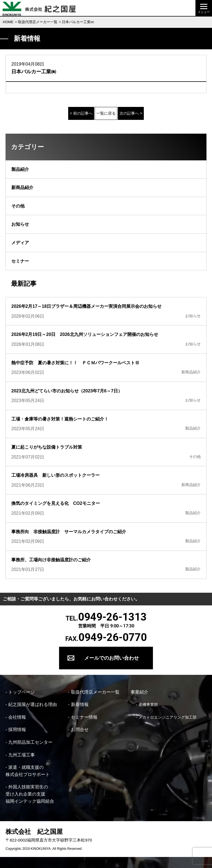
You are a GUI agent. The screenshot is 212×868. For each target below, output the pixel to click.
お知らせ (20, 224)
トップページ (22, 692)
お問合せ (80, 730)
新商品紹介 (22, 188)
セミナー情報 (84, 717)
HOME (8, 22)
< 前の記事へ (81, 113)
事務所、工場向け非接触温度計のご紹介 (51, 560)
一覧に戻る (106, 113)
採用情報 (17, 730)
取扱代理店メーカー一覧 (38, 22)
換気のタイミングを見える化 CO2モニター (58, 503)
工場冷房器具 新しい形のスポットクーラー (55, 475)
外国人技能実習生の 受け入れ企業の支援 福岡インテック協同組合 (30, 794)
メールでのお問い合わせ (112, 658)
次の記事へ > (131, 113)
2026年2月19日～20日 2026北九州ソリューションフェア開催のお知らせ (85, 334)
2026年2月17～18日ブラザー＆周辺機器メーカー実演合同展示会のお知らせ (86, 306)
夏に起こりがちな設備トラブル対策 (47, 447)
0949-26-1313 (112, 617)
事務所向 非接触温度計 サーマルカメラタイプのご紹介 (69, 532)
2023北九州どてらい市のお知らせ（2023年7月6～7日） (67, 391)
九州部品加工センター (30, 742)
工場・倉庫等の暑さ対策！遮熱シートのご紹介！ (60, 419)
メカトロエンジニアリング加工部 (168, 717)
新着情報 (80, 704)
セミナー (20, 261)
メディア (20, 243)
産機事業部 (148, 705)
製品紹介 (20, 169)
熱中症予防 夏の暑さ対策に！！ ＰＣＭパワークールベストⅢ (75, 363)
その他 (18, 206)
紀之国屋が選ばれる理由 (33, 704)
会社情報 (17, 717)
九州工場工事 (22, 755)
